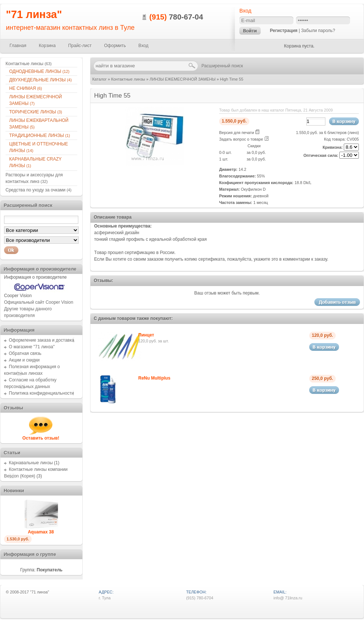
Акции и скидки (24, 360)
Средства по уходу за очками (38, 190)
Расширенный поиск (222, 66)
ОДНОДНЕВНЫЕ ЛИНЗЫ (39, 71)
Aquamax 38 (41, 532)
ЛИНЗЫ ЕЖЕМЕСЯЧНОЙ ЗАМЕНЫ (183, 79)
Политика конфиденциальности (41, 393)
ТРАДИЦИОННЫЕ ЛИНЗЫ (40, 135)
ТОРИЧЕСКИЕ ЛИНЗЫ (36, 112)
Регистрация (284, 31)
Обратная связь (25, 353)
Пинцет (146, 335)
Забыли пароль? (318, 31)
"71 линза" (34, 14)
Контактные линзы (128, 79)
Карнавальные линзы (31, 463)
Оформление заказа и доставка (42, 340)
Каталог (99, 79)
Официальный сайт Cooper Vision (39, 302)
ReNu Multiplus (154, 378)
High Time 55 (232, 79)
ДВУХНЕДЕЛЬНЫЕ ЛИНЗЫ (40, 80)
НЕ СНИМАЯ (26, 88)
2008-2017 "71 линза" (30, 592)
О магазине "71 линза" (32, 347)
